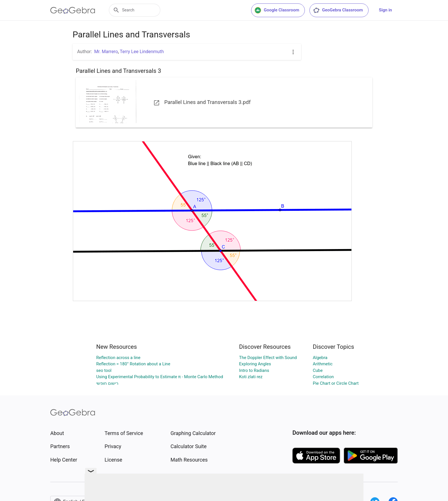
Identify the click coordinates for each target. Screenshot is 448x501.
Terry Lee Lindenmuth (142, 52)
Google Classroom (277, 10)
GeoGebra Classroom (338, 10)
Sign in (385, 10)
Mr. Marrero (106, 52)
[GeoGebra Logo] (73, 10)
